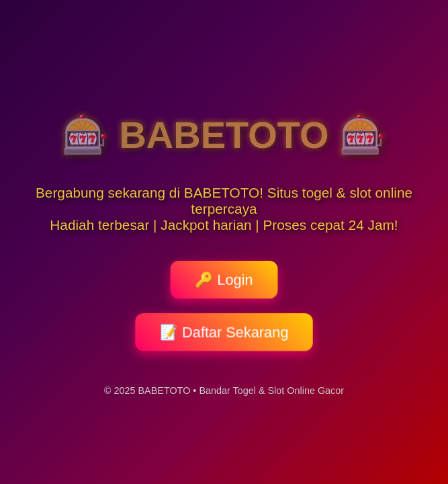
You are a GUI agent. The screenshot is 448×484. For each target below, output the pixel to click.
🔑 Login (224, 280)
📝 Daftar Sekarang (224, 332)
